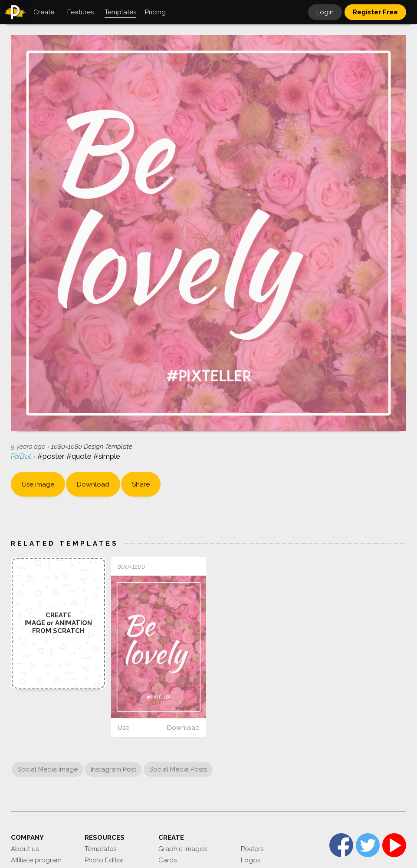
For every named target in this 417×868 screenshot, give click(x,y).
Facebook (341, 845)
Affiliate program (36, 860)
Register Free (375, 12)
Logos (251, 860)
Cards (167, 860)
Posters (252, 849)
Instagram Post (113, 769)
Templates (100, 849)
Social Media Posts (178, 769)
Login (325, 12)
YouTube (394, 845)
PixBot (22, 456)
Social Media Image (48, 769)
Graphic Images (182, 849)
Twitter (368, 845)
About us (25, 849)
